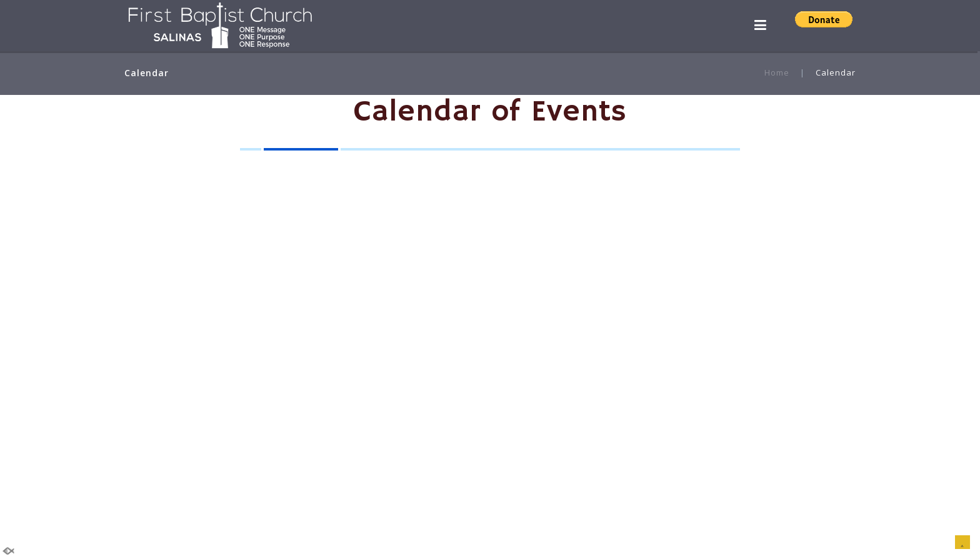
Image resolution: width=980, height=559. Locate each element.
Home (777, 72)
